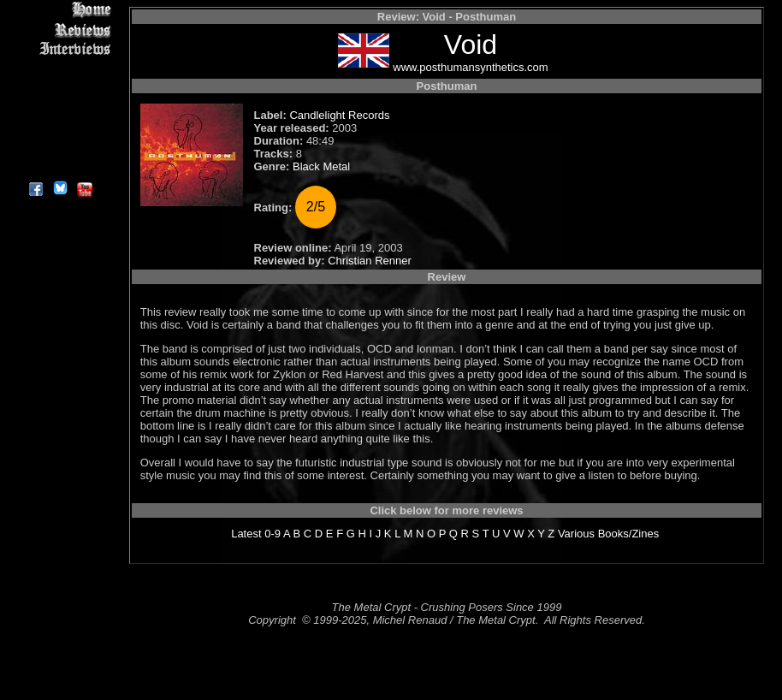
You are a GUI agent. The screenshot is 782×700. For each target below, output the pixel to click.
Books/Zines (629, 534)
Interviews (59, 49)
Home (59, 10)
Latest (246, 534)
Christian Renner (370, 261)
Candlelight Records (339, 115)
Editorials (59, 69)
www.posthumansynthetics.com (470, 67)
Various (576, 534)
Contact (59, 148)
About (59, 167)
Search (59, 128)
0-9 (273, 534)
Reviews (59, 30)
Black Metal (321, 166)
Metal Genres (59, 108)
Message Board (59, 89)
